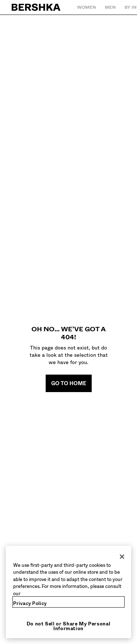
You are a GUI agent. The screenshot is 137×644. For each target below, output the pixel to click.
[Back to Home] (36, 7)
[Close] (122, 557)
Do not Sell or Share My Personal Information (69, 626)
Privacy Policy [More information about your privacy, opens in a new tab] (30, 603)
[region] (68, 592)
